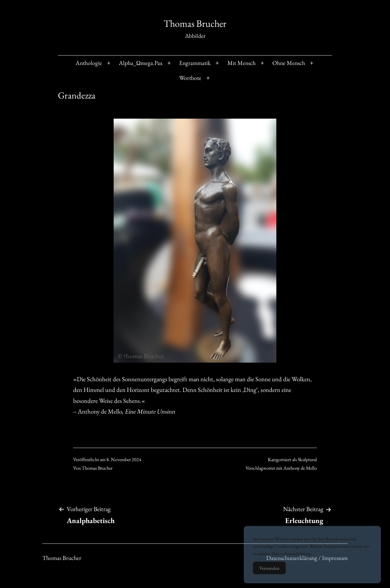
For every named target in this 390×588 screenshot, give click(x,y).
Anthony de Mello (300, 468)
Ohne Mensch (289, 63)
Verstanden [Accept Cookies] (269, 573)
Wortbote (190, 78)
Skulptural (307, 459)
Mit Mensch (241, 63)
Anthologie (89, 63)
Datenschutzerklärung (291, 559)
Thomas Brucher (195, 23)
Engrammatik (195, 63)
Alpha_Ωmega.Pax (141, 63)
